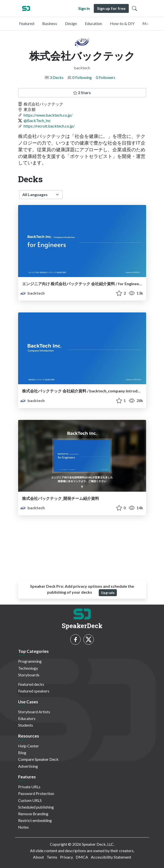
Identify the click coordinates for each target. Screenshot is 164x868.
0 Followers (106, 77)
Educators (27, 718)
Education (93, 23)
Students (26, 725)
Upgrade (108, 593)
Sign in (84, 8)
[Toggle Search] (134, 8)
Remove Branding (33, 814)
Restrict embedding (35, 820)
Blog (22, 753)
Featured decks (31, 684)
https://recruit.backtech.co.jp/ (49, 126)
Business (50, 23)
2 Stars (82, 92)
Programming (30, 661)
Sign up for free (111, 8)
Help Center (29, 746)
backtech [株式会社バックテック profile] (32, 293)
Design (71, 23)
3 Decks (57, 77)
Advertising (28, 766)
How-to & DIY (122, 23)
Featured (27, 23)
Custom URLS (30, 800)
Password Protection (36, 793)
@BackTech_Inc (37, 120)
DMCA (82, 857)
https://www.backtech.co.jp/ (48, 115)
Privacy (66, 857)
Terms (52, 857)
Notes (23, 827)
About (38, 857)
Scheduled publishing (36, 807)
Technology (28, 668)
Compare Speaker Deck (38, 759)
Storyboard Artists (34, 712)
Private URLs (29, 787)
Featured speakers (34, 691)
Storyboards (29, 675)
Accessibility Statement (111, 857)
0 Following (82, 77)
